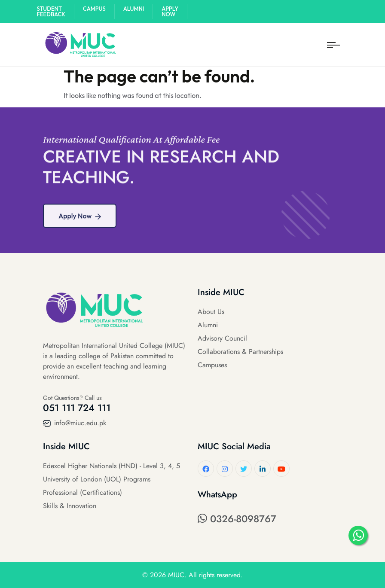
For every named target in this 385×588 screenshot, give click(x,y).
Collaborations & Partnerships (240, 352)
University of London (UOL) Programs (97, 479)
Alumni (134, 9)
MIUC (176, 575)
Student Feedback (51, 11)
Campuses (212, 365)
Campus (94, 9)
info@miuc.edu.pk (75, 423)
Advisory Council (222, 338)
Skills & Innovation (70, 506)
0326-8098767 (237, 519)
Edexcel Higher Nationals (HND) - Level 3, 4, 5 (112, 466)
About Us (211, 312)
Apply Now (170, 11)
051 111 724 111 (77, 408)
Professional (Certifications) (82, 492)
